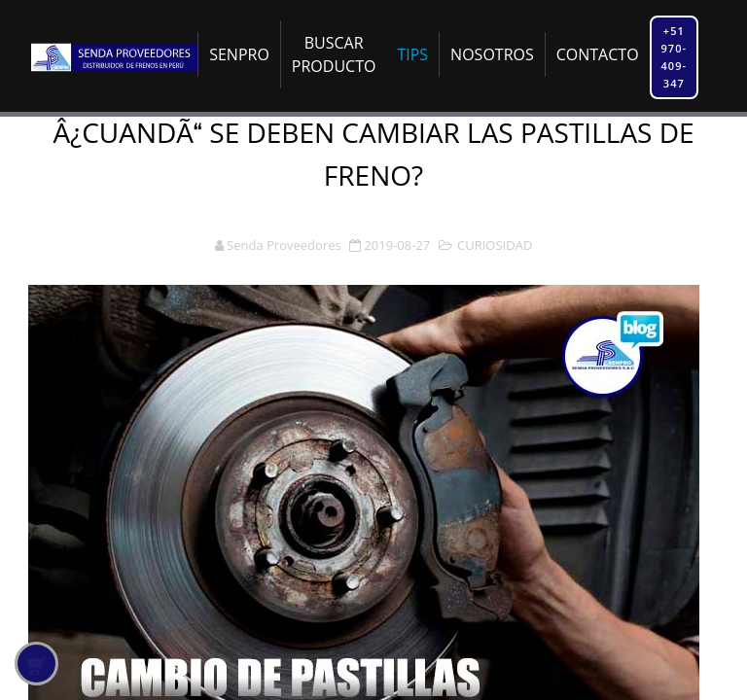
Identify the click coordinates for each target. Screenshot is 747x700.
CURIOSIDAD (495, 245)
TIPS (412, 54)
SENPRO (239, 54)
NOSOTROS (492, 54)
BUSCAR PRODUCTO (334, 54)
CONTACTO (598, 54)
